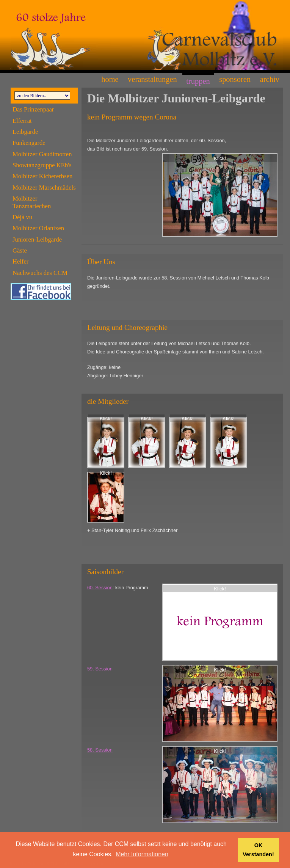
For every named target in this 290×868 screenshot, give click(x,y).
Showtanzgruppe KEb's (42, 165)
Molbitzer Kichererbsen (42, 176)
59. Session (100, 669)
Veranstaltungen (152, 79)
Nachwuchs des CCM (40, 273)
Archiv (270, 79)
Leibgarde (25, 132)
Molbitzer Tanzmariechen (32, 202)
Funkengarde (29, 143)
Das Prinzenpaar (33, 109)
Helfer (20, 261)
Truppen (198, 81)
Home (110, 79)
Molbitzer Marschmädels (44, 188)
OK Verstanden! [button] (258, 850)
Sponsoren (235, 79)
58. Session (100, 750)
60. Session (100, 588)
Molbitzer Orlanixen (38, 228)
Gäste (20, 250)
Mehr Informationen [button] (142, 854)
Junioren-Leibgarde (37, 239)
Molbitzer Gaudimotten (42, 154)
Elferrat (22, 121)
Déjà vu (22, 217)
